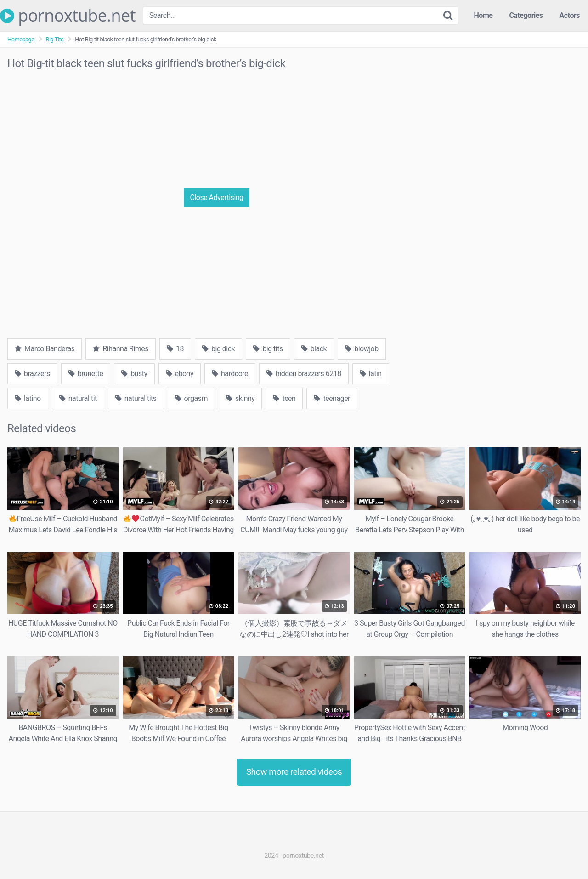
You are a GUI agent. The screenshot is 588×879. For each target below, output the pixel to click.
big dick (218, 349)
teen (284, 398)
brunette (86, 374)
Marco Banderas (45, 349)
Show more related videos (294, 772)
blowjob (362, 349)
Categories (526, 15)
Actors (570, 15)
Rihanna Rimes (121, 349)
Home (483, 15)
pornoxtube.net (68, 16)
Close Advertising (216, 197)
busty (134, 374)
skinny (240, 398)
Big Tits (55, 39)
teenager (332, 398)
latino (28, 398)
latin (371, 374)
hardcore (230, 374)
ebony (180, 374)
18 (175, 349)
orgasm (191, 398)
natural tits (136, 398)
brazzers (32, 374)
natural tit (78, 398)
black (314, 349)
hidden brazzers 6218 (304, 374)
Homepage (21, 39)
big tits (268, 349)
